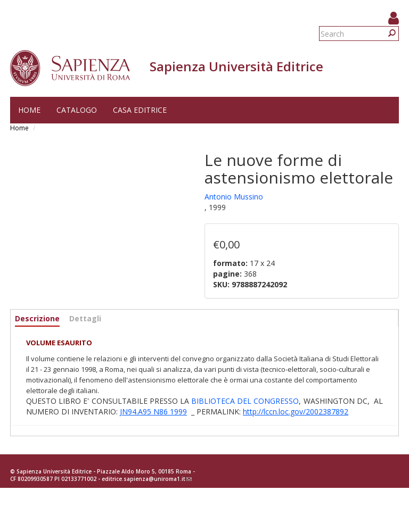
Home (29, 110)
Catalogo (77, 110)
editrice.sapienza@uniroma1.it (147, 479)
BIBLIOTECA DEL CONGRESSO (245, 401)
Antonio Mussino (234, 197)
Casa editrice (140, 110)
